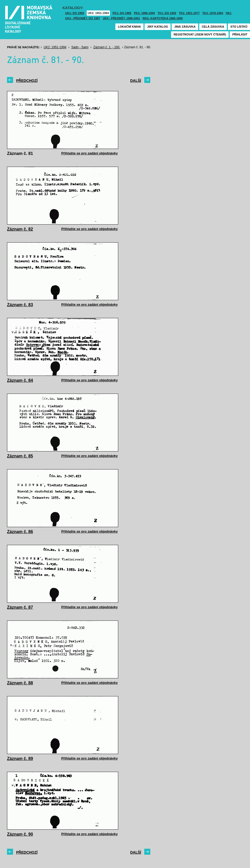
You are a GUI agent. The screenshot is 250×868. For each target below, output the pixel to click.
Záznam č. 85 (20, 456)
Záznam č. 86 (20, 532)
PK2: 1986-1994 (144, 13)
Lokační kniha (129, 27)
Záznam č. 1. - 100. (107, 47)
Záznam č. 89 (20, 759)
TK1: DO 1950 (167, 13)
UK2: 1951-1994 (98, 13)
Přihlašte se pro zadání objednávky (89, 153)
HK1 (229, 13)
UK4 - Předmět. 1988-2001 (121, 18)
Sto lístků (239, 27)
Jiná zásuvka (185, 27)
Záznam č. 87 (20, 607)
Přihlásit (240, 34)
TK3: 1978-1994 (213, 13)
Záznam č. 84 (20, 380)
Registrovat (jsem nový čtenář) (200, 34)
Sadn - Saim (80, 47)
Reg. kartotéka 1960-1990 (163, 18)
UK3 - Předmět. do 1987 (83, 18)
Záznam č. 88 (20, 683)
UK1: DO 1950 (75, 13)
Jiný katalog (158, 27)
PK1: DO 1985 (122, 13)
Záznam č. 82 (20, 229)
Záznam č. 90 (20, 834)
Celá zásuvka (213, 27)
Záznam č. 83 (20, 305)
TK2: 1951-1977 (189, 13)
